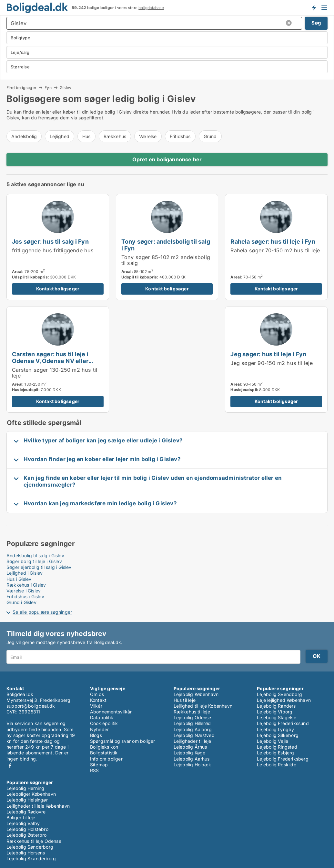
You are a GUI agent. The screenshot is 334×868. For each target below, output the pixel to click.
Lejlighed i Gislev (25, 573)
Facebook (10, 766)
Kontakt (98, 700)
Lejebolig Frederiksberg (283, 759)
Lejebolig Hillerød (192, 723)
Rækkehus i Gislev (26, 585)
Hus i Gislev (19, 579)
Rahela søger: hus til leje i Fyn (273, 241)
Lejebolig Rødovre (26, 812)
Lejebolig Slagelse (277, 717)
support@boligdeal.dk (31, 706)
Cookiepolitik (104, 723)
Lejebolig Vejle (273, 741)
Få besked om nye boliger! (314, 7)
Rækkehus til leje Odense (34, 841)
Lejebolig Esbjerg (275, 753)
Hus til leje (185, 700)
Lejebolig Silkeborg (278, 735)
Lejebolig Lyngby (275, 729)
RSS (95, 770)
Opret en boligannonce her (167, 159)
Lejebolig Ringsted (277, 747)
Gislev (66, 88)
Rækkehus (115, 136)
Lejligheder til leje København (38, 806)
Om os (97, 694)
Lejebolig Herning (25, 788)
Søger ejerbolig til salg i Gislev (39, 567)
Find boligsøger (21, 87)
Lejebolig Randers (276, 706)
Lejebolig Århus (190, 747)
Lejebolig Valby (23, 823)
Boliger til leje (21, 818)
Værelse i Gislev (24, 591)
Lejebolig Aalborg (193, 729)
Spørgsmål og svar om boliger (123, 741)
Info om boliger (106, 759)
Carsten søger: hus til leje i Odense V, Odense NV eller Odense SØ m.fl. (50, 361)
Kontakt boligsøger (58, 289)
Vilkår (96, 706)
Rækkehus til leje (192, 712)
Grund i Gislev (21, 602)
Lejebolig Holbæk (192, 765)
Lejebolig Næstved (194, 735)
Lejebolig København (196, 694)
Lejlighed (60, 136)
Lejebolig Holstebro (27, 829)
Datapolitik (102, 717)
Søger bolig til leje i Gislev (34, 561)
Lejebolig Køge (190, 753)
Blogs (96, 735)
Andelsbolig (24, 136)
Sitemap (99, 765)
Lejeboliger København (31, 794)
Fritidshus (180, 136)
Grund (210, 136)
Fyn (48, 87)
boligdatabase (151, 8)
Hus (86, 136)
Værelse (148, 136)
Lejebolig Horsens (26, 853)
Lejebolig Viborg (275, 712)
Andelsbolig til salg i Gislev (35, 555)
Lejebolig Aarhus (192, 759)
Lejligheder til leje (192, 741)
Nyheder (99, 729)
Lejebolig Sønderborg (30, 847)
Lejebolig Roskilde (277, 765)
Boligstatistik (104, 753)
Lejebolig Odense (192, 717)
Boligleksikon (104, 747)
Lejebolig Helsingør (27, 800)
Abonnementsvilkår (111, 712)
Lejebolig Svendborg (279, 694)
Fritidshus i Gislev (25, 596)
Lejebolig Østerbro (27, 835)
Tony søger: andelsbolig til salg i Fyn (166, 245)
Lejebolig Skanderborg (31, 858)
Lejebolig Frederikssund (283, 723)
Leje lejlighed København (284, 700)
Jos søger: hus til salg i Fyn (50, 241)
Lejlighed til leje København (203, 706)
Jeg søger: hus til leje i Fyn (268, 354)
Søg (316, 23)
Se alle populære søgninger (42, 612)
